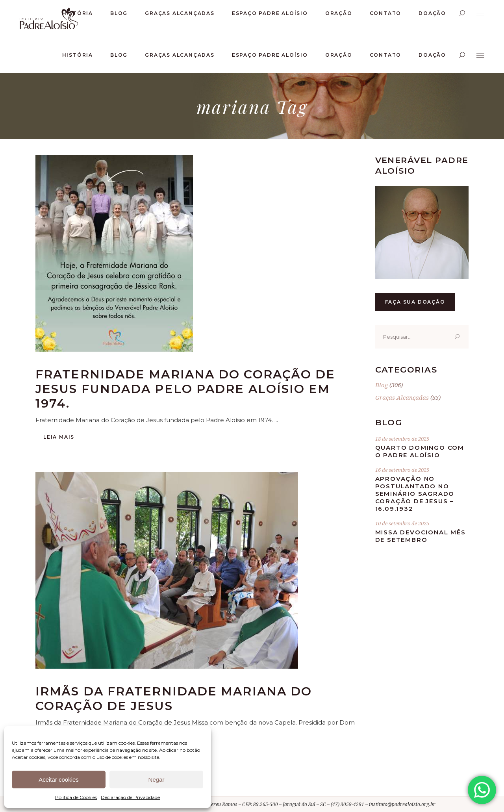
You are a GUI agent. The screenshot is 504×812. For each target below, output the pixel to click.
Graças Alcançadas (402, 397)
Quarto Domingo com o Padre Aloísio (420, 451)
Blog (382, 385)
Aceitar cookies (59, 780)
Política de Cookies (76, 797)
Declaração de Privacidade (130, 797)
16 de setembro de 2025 (402, 470)
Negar (157, 780)
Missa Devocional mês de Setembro (421, 536)
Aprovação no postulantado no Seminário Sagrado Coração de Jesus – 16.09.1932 (415, 494)
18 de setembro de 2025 (402, 439)
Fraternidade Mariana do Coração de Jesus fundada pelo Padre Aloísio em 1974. (185, 389)
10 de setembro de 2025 (402, 523)
